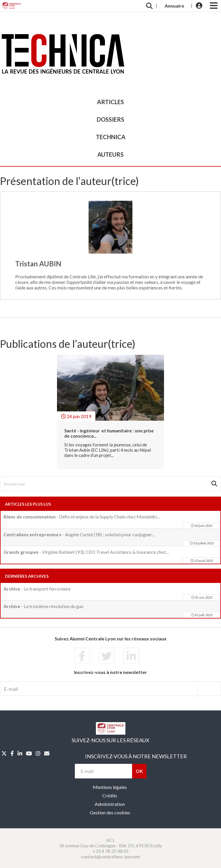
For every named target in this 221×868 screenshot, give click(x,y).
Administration (110, 804)
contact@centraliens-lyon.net (110, 856)
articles (110, 102)
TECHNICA (111, 137)
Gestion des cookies (110, 812)
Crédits (110, 795)
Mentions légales (110, 787)
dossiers (110, 119)
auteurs (110, 154)
